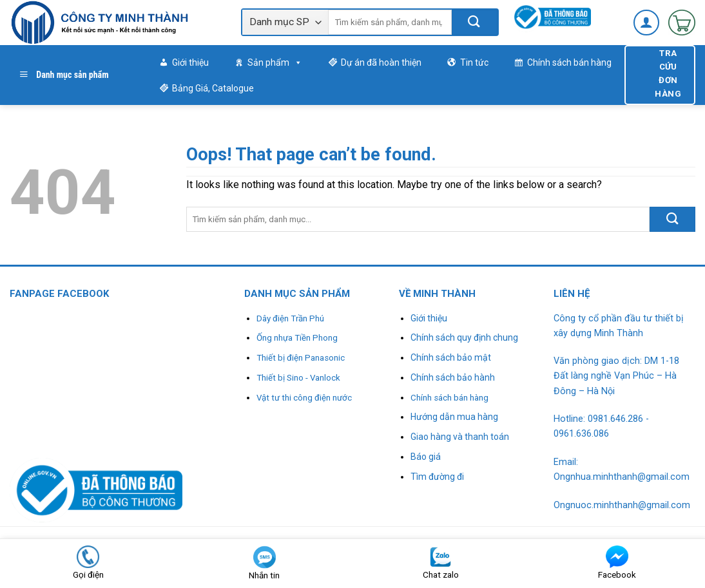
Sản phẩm (275, 62)
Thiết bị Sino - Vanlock (298, 378)
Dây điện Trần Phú (290, 318)
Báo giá (426, 457)
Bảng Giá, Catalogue (213, 88)
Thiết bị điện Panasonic (301, 358)
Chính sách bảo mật (451, 357)
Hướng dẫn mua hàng (454, 417)
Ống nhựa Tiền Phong (297, 338)
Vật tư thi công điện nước (304, 398)
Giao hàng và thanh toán (460, 437)
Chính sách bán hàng (569, 62)
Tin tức (474, 62)
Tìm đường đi (437, 477)
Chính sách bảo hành (453, 377)
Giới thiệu (190, 62)
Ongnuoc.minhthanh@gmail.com (622, 505)
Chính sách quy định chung (464, 337)
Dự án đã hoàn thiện (381, 62)
